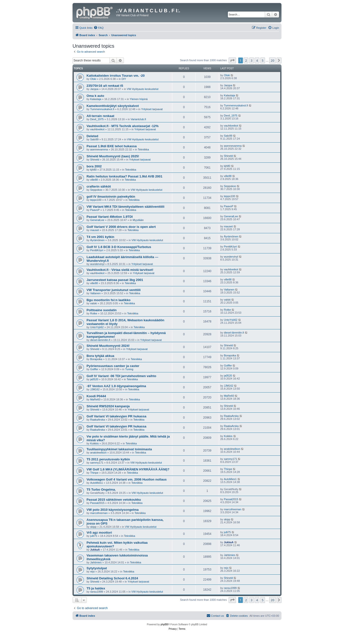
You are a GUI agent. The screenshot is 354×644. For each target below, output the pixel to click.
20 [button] (273, 60)
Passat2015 (97, 503)
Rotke (94, 313)
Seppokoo (96, 190)
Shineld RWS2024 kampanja (108, 406)
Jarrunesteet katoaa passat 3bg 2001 (115, 280)
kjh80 (93, 170)
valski (94, 303)
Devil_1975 (97, 119)
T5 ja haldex (96, 588)
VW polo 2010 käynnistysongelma (113, 510)
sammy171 (97, 463)
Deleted (92, 136)
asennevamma (99, 149)
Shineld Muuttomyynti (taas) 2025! (113, 156)
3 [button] (252, 60)
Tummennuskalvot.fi (102, 109)
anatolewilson (98, 453)
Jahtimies (96, 562)
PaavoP (95, 210)
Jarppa (94, 89)
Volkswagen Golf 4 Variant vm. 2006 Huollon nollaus (127, 479)
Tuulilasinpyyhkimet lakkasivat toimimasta (119, 449)
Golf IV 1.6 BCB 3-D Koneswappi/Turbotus (119, 247)
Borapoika (96, 359)
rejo (92, 571)
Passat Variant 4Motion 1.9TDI (110, 217)
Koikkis (95, 443)
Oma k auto (95, 96)
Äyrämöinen (97, 240)
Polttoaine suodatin (102, 310)
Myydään (138, 220)
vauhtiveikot (97, 129)
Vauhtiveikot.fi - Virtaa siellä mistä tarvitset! (120, 270)
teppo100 (96, 200)
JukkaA (95, 550)
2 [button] (246, 60)
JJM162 (95, 389)
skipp (93, 527)
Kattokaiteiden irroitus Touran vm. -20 (116, 76)
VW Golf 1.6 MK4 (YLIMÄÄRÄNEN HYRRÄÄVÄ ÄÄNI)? (128, 469)
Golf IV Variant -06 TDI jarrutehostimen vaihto (121, 376)
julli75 (94, 536)
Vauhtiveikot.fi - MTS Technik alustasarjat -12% (123, 126)
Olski (93, 79)
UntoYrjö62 (97, 327)
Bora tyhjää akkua (100, 356)
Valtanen (96, 293)
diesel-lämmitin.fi (100, 340)
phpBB (164, 624)
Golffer (94, 369)
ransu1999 (97, 592)
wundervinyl (97, 264)
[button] (232, 60)
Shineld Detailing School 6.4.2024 (112, 578)
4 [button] (257, 60)
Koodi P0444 (96, 396)
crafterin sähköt (99, 186)
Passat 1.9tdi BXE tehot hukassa (112, 146)
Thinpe (94, 473)
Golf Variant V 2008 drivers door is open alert (121, 227)
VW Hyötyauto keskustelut (143, 89)
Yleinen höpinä (139, 99)
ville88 (94, 180)
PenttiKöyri (97, 250)
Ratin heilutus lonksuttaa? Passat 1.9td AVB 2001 (125, 176)
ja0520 (94, 379)
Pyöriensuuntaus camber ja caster (113, 366)
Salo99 (94, 139)
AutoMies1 (97, 483)
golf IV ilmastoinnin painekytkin (111, 197)
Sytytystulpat (97, 568)
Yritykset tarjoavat (152, 109)
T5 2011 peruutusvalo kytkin (108, 459)
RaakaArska (98, 420)
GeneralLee (97, 220)
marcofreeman (99, 513)
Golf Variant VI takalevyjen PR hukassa (116, 416)
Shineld (95, 160)
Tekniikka (143, 149)
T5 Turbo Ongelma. (101, 490)
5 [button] (263, 60)
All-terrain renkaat (100, 116)
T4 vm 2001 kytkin (100, 237)
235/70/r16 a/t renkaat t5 (105, 86)
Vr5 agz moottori (99, 533)
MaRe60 (95, 399)
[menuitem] (99, 28)
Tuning (129, 369)
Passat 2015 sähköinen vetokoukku (114, 500)
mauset (95, 230)
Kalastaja (96, 99)
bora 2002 (94, 166)
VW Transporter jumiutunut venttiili (114, 290)
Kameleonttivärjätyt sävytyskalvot (113, 106)
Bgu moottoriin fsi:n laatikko (109, 300)
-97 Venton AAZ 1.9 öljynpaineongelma (116, 386)
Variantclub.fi (138, 119)
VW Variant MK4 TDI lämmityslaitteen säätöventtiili (125, 207)
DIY (124, 79)
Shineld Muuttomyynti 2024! (108, 346)
